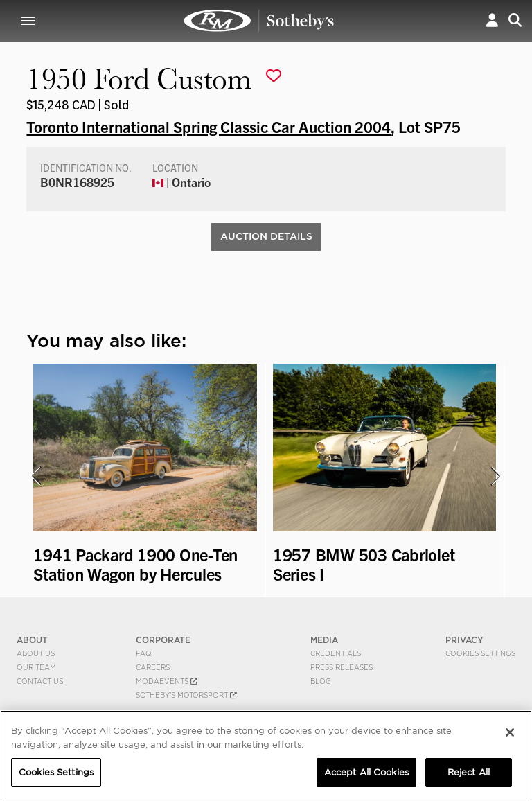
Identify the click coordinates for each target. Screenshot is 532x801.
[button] (492, 20)
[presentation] (35, 476)
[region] (266, 756)
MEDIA (324, 640)
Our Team (36, 667)
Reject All (469, 772)
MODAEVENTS (167, 681)
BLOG (321, 681)
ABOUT (32, 640)
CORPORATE (163, 640)
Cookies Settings (480, 653)
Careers (153, 667)
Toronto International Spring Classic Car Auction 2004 (209, 126)
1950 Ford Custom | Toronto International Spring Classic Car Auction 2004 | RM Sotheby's (259, 21)
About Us (36, 653)
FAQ (144, 653)
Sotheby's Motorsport (186, 695)
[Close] (510, 732)
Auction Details (266, 236)
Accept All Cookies (366, 772)
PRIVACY (464, 640)
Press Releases (342, 667)
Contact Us (40, 681)
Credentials (336, 653)
